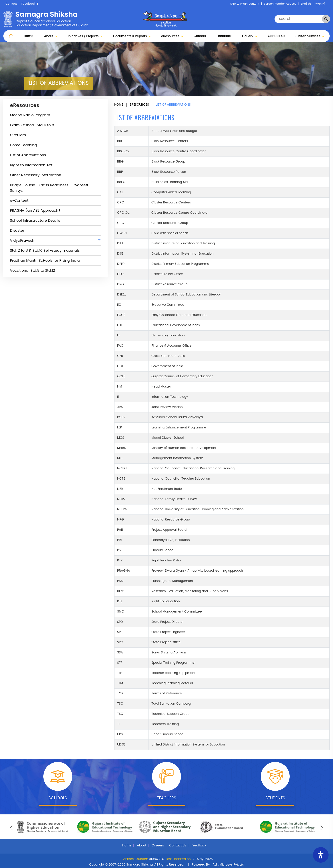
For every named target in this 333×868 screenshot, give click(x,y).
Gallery (250, 36)
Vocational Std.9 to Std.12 (32, 271)
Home (29, 36)
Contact (11, 4)
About (51, 36)
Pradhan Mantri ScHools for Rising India (45, 261)
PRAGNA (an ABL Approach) (35, 211)
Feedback (28, 4)
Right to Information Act (31, 165)
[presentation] (11, 828)
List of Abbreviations (28, 155)
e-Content (19, 201)
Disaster (17, 231)
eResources (172, 36)
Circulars (18, 135)
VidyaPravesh (55, 240)
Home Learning (23, 145)
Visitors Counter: (135, 859)
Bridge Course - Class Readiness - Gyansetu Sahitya (50, 188)
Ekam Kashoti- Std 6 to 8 (32, 125)
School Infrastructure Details (35, 221)
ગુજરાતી (320, 4)
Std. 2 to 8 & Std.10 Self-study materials (45, 251)
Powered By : (218, 865)
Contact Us (276, 36)
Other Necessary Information (36, 175)
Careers (200, 36)
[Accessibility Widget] (321, 855)
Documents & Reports (132, 36)
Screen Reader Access (280, 4)
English (306, 4)
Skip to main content (245, 4)
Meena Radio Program (30, 115)
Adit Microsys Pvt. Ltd (228, 865)
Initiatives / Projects (85, 36)
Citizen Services (310, 36)
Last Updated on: (179, 859)
